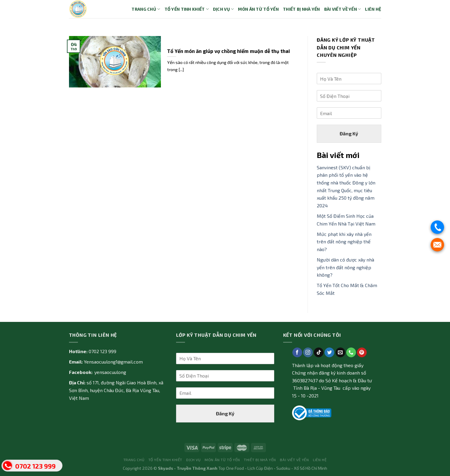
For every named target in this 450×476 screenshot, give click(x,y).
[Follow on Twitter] (329, 353)
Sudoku (283, 468)
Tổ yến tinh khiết (187, 9)
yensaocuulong (110, 372)
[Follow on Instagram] (308, 353)
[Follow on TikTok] (319, 353)
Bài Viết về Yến (343, 9)
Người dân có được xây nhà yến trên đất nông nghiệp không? (345, 267)
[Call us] (351, 353)
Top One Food (231, 468)
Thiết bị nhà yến (301, 9)
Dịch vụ (224, 9)
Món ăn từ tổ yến (258, 9)
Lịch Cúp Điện (260, 468)
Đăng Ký (349, 133)
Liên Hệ (373, 9)
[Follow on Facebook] (297, 353)
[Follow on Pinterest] (362, 353)
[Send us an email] (340, 353)
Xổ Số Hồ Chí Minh (311, 468)
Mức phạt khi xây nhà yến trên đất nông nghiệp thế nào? (344, 242)
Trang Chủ (146, 9)
